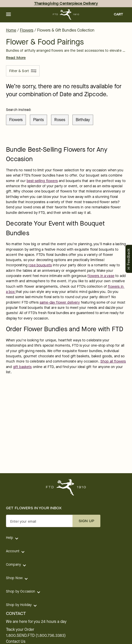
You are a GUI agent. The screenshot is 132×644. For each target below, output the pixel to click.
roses (60, 120)
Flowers (27, 30)
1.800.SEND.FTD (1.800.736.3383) (36, 636)
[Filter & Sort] (23, 71)
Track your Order (20, 630)
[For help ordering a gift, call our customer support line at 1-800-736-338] (66, 15)
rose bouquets (40, 265)
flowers (16, 120)
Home (11, 30)
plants (38, 120)
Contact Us (16, 642)
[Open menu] (8, 15)
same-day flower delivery (60, 302)
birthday (83, 120)
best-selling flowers (42, 181)
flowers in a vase (101, 276)
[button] (8, 15)
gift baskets (22, 367)
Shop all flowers (113, 361)
